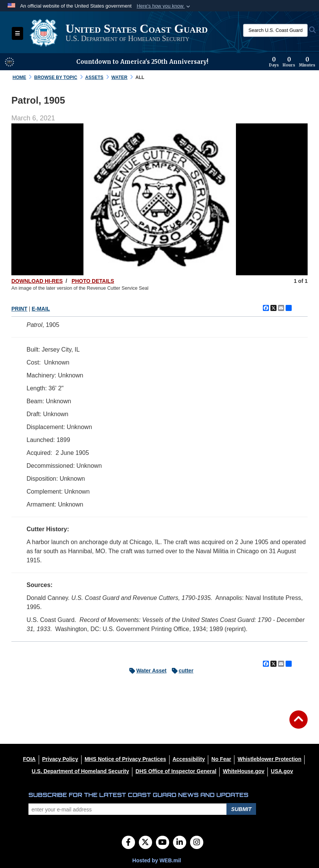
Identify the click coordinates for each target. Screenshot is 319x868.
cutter (181, 671)
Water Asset (146, 671)
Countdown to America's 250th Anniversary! (142, 62)
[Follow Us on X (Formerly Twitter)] (145, 843)
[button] (164, 6)
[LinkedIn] (180, 843)
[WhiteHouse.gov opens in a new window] (244, 771)
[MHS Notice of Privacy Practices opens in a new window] (125, 759)
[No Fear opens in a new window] (221, 759)
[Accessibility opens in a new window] (189, 759)
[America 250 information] (9, 62)
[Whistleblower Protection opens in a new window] (269, 759)
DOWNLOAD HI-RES (37, 281)
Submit (241, 809)
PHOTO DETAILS (93, 281)
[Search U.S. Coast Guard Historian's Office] (275, 30)
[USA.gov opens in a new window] (282, 771)
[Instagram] (197, 843)
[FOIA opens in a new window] (29, 759)
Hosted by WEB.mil (157, 860)
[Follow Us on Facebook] (128, 843)
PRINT (19, 309)
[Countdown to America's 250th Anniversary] (292, 62)
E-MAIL (41, 309)
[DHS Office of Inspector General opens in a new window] (176, 771)
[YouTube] (163, 843)
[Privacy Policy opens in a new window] (60, 759)
